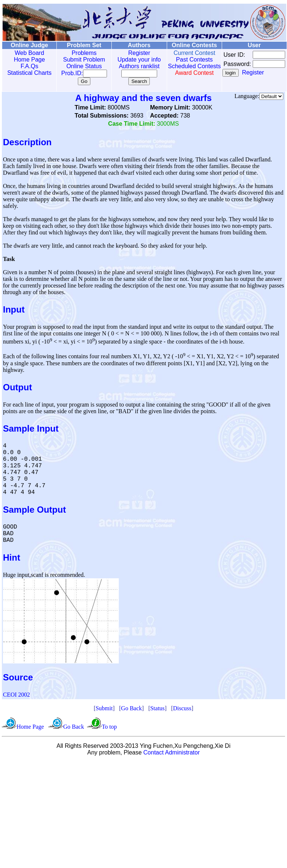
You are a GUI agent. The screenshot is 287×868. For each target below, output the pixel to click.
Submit (104, 708)
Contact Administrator (172, 752)
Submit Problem (79, 60)
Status (157, 708)
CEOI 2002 (16, 695)
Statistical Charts (28, 73)
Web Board (28, 53)
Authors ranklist (131, 66)
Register (131, 53)
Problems (79, 53)
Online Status (79, 66)
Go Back (131, 708)
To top (109, 727)
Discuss (182, 708)
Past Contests (184, 60)
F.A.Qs (28, 66)
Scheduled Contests (184, 69)
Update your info (131, 60)
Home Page (28, 60)
